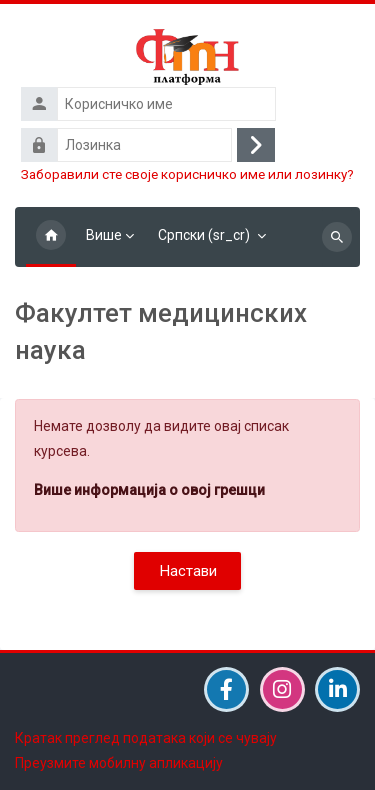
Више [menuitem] (104, 235)
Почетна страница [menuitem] (51, 237)
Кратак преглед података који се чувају (146, 738)
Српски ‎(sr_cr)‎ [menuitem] (204, 235)
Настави (188, 571)
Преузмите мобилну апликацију (119, 763)
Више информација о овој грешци (149, 490)
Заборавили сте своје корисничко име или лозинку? (187, 174)
